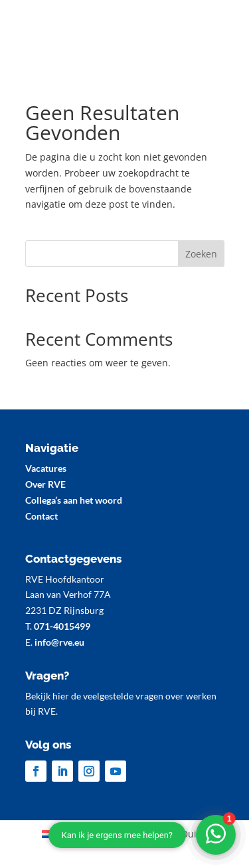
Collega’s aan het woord (74, 500)
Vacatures (46, 468)
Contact (41, 516)
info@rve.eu (59, 642)
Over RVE (45, 484)
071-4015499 (62, 626)
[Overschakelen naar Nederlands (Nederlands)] (76, 834)
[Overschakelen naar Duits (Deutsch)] (165, 834)
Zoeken (201, 254)
